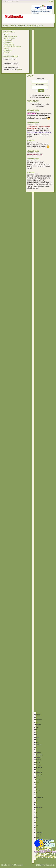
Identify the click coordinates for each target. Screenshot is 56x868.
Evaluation (8, 51)
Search (7, 53)
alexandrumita (33, 110)
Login (50, 1)
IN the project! (9, 39)
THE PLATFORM (10, 37)
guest (19, 69)
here (47, 97)
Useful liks (8, 41)
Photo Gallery (9, 45)
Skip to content (10, 1)
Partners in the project (12, 47)
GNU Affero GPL (36, 765)
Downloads (8, 43)
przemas (31, 140)
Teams (6, 49)
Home (6, 35)
